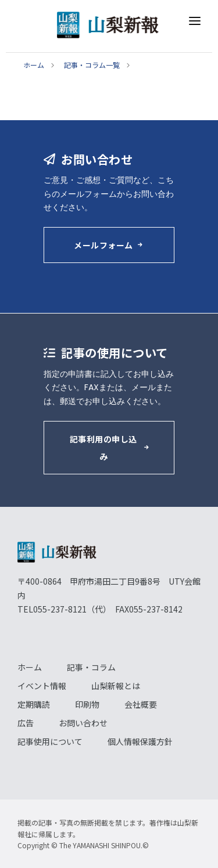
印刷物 (87, 704)
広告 (26, 723)
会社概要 (141, 704)
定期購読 (34, 704)
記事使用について (50, 741)
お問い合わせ (83, 723)
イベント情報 (42, 686)
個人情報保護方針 (140, 741)
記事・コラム (91, 667)
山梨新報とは (116, 686)
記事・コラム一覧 (92, 65)
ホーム (34, 65)
